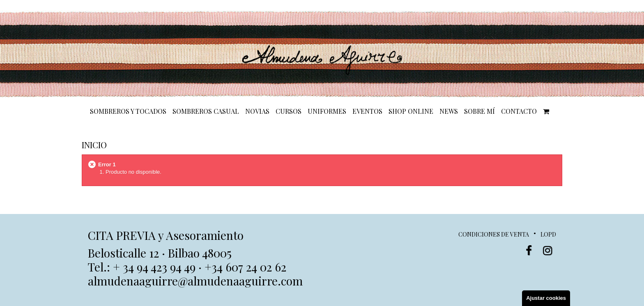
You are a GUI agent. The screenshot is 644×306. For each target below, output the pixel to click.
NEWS (449, 111)
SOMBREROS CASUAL (206, 111)
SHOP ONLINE (411, 111)
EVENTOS (367, 111)
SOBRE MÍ (480, 111)
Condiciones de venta (494, 234)
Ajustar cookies (546, 298)
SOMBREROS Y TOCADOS (128, 111)
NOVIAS (257, 111)
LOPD (548, 234)
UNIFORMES (327, 111)
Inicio (94, 145)
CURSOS (289, 111)
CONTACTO (519, 111)
